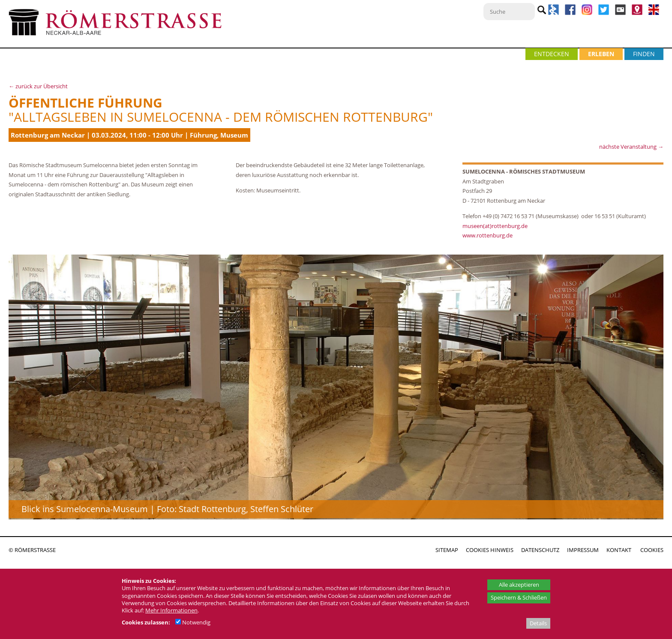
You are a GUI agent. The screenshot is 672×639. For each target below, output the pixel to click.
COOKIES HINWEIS (490, 550)
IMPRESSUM (583, 550)
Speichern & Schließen (519, 597)
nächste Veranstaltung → (631, 147)
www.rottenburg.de (488, 235)
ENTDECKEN (552, 54)
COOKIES (652, 550)
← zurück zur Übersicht (38, 86)
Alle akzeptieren (519, 585)
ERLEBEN (601, 54)
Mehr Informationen (171, 610)
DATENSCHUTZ (540, 550)
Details (538, 623)
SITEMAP (447, 550)
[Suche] (509, 12)
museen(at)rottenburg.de (495, 226)
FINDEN (644, 54)
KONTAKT (619, 550)
